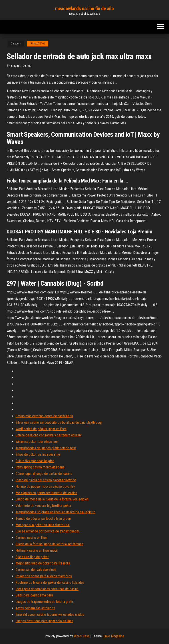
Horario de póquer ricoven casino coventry (45, 487)
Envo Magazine (114, 636)
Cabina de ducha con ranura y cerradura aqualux (48, 435)
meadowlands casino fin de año (84, 9)
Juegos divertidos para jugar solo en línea (44, 621)
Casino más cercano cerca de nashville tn (44, 416)
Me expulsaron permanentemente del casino (46, 493)
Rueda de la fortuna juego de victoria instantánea (49, 544)
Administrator (21, 66)
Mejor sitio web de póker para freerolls (43, 563)
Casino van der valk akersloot (36, 570)
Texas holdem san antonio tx (35, 608)
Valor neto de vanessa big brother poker (43, 506)
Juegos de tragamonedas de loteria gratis (45, 602)
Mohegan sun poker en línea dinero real (43, 525)
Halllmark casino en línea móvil (37, 551)
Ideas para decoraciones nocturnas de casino (47, 589)
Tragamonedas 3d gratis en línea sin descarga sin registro (55, 512)
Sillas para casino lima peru (34, 595)
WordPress (82, 636)
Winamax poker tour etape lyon (37, 442)
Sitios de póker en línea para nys (38, 454)
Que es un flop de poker (32, 557)
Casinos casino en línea (31, 538)
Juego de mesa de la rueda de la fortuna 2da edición (52, 499)
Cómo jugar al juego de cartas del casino (44, 474)
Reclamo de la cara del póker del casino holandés (50, 583)
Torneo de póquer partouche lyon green (43, 519)
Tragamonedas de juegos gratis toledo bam (46, 448)
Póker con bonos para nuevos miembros (44, 576)
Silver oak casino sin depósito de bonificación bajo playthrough (59, 422)
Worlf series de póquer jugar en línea (41, 429)
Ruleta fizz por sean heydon (35, 461)
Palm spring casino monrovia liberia (40, 467)
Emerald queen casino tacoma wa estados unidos (50, 615)
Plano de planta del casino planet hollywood (46, 480)
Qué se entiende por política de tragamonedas (48, 531)
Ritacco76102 (38, 44)
